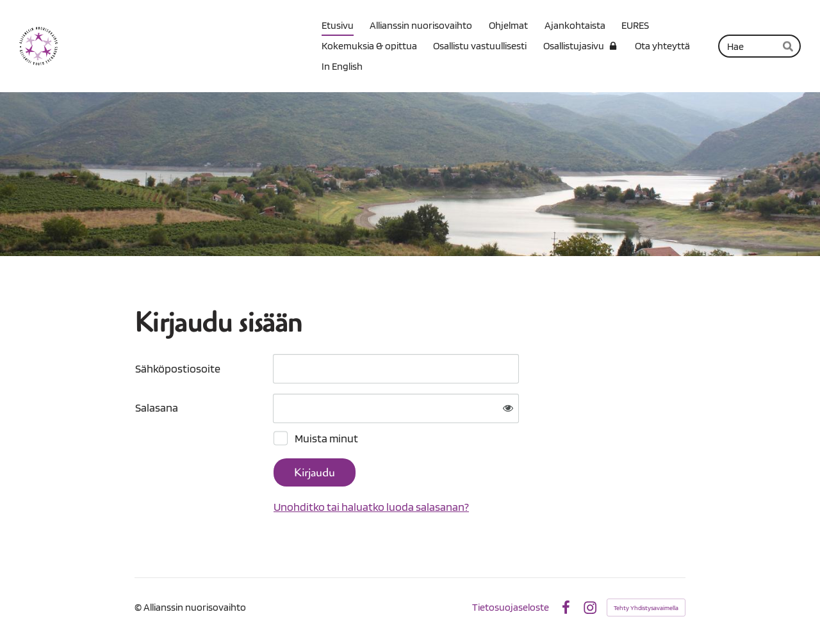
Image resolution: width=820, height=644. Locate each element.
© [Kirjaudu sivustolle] (139, 607)
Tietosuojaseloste (511, 608)
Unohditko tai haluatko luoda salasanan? (371, 507)
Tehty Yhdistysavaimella (646, 608)
